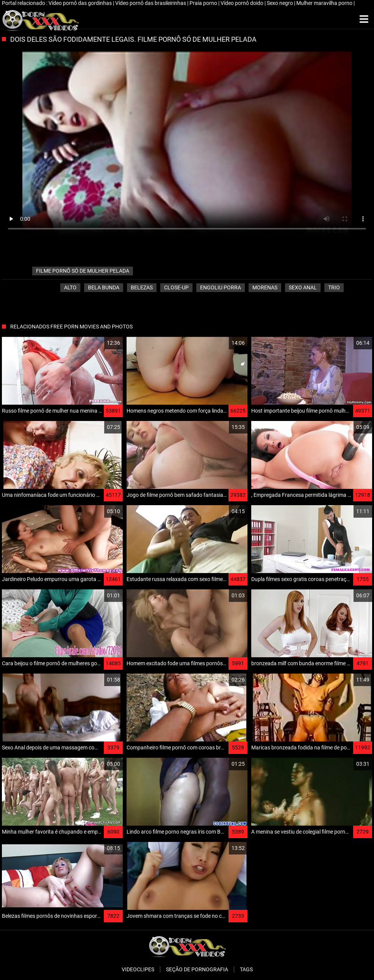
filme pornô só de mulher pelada (83, 271)
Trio (334, 287)
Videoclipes (138, 969)
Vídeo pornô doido (243, 3)
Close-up (176, 287)
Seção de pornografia (197, 969)
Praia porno (204, 3)
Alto (70, 287)
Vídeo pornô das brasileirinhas (151, 3)
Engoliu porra (221, 287)
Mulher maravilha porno (325, 3)
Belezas (142, 287)
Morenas (265, 287)
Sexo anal (303, 287)
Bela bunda (104, 287)
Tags (246, 969)
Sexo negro (280, 3)
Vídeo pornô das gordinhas (81, 3)
